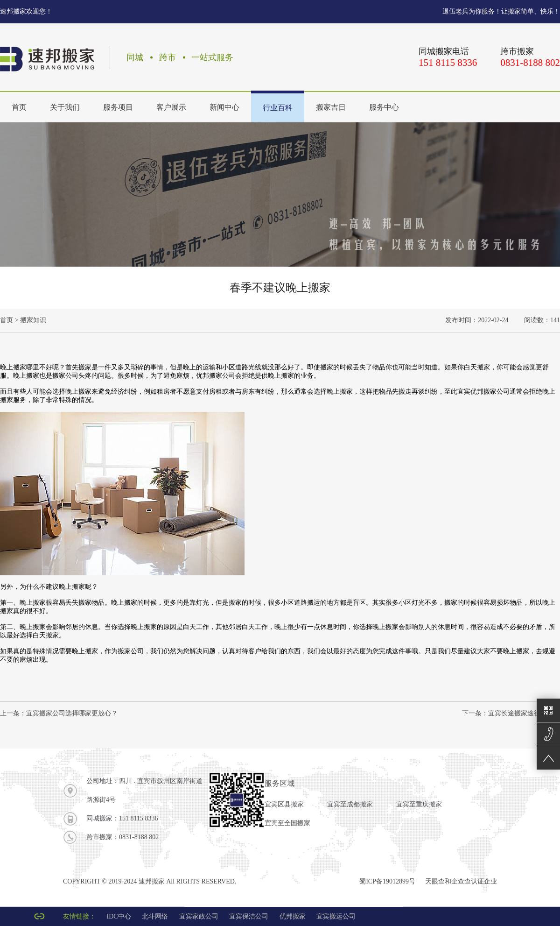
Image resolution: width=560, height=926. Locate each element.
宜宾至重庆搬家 (419, 804)
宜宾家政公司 (199, 916)
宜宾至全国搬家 (287, 823)
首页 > (9, 320)
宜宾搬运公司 (336, 916)
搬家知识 (33, 320)
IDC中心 (119, 916)
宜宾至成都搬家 (350, 804)
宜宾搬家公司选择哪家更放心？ (72, 713)
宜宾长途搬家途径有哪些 (524, 713)
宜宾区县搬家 (284, 804)
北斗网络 (155, 916)
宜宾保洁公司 (249, 916)
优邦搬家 (293, 916)
